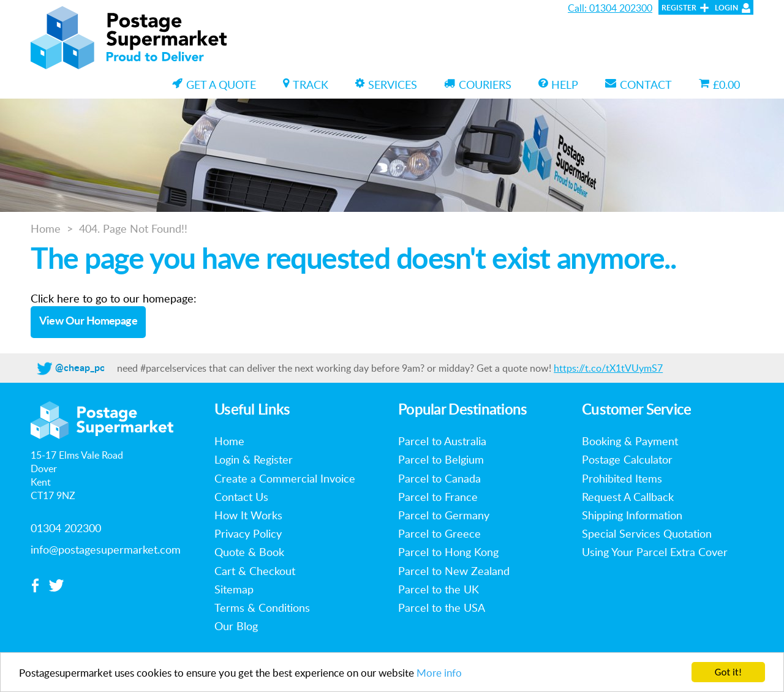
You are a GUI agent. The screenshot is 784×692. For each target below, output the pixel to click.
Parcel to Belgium (441, 459)
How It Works (248, 515)
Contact (639, 85)
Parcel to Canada (439, 478)
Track (306, 85)
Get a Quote (214, 85)
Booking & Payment (630, 441)
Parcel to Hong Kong (448, 552)
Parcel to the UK (439, 589)
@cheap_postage (92, 368)
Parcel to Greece (439, 533)
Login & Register (254, 459)
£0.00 (719, 85)
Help (558, 85)
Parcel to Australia (442, 441)
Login (726, 8)
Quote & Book (249, 552)
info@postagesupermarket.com (106, 549)
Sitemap (234, 589)
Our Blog (236, 626)
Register (679, 8)
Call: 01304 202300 (610, 8)
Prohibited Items (622, 478)
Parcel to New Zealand (454, 571)
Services (386, 85)
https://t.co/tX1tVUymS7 (608, 368)
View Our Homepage (89, 322)
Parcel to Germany (444, 515)
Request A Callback (628, 497)
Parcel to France (438, 497)
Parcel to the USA (442, 607)
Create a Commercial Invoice (285, 478)
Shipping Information (632, 515)
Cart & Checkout (255, 571)
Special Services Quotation (647, 533)
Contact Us (241, 497)
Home (46, 228)
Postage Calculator (627, 459)
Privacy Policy (248, 533)
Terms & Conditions (262, 607)
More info (439, 673)
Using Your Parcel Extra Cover (655, 552)
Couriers (478, 85)
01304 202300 (66, 528)
